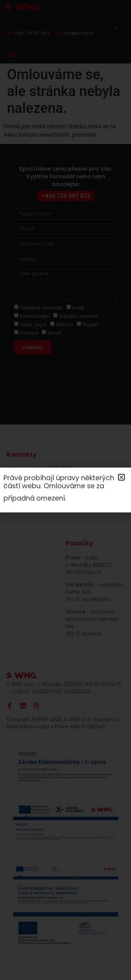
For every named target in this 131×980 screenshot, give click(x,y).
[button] (121, 477)
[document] (65, 490)
